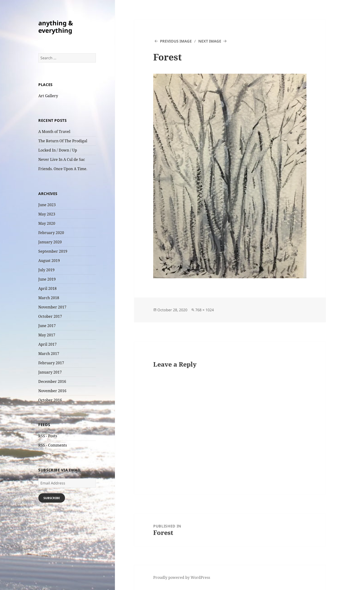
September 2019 (53, 251)
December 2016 (52, 381)
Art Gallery (48, 96)
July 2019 (46, 270)
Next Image (210, 41)
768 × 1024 (205, 310)
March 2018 (49, 298)
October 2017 (50, 316)
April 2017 (47, 344)
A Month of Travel (54, 132)
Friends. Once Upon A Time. (63, 169)
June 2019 (47, 279)
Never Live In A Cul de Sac (62, 159)
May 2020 (47, 223)
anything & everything (56, 27)
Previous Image (176, 41)
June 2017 (47, 326)
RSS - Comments (53, 445)
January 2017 (50, 372)
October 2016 (50, 400)
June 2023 (47, 205)
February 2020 (51, 233)
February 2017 (51, 363)
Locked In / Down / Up (58, 150)
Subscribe (52, 498)
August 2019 (49, 261)
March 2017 (49, 354)
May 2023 (47, 214)
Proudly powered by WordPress (182, 577)
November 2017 (52, 307)
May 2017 (47, 335)
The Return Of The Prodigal (63, 141)
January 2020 (50, 242)
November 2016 (52, 391)
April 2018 (47, 288)
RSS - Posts (48, 436)
